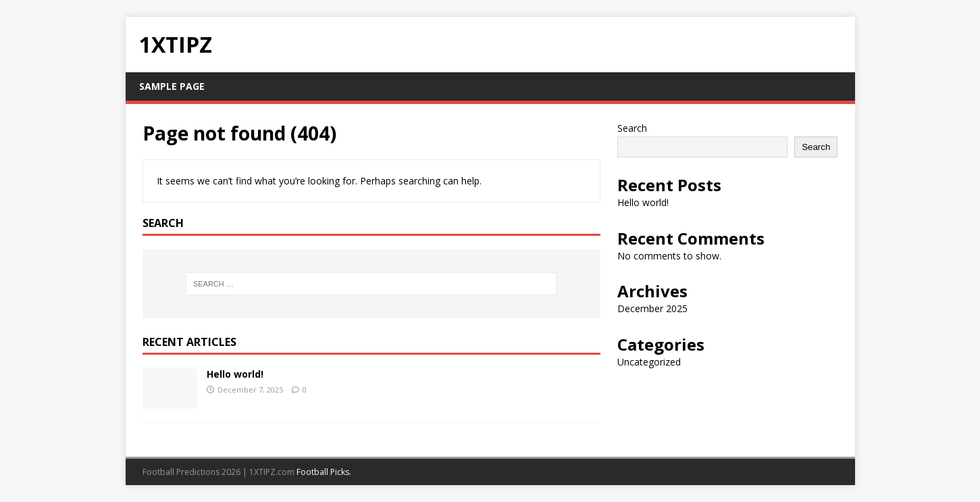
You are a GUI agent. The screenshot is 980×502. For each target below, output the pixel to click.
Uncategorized (649, 362)
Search (632, 128)
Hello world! (235, 374)
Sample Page (172, 86)
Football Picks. (324, 472)
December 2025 (652, 308)
